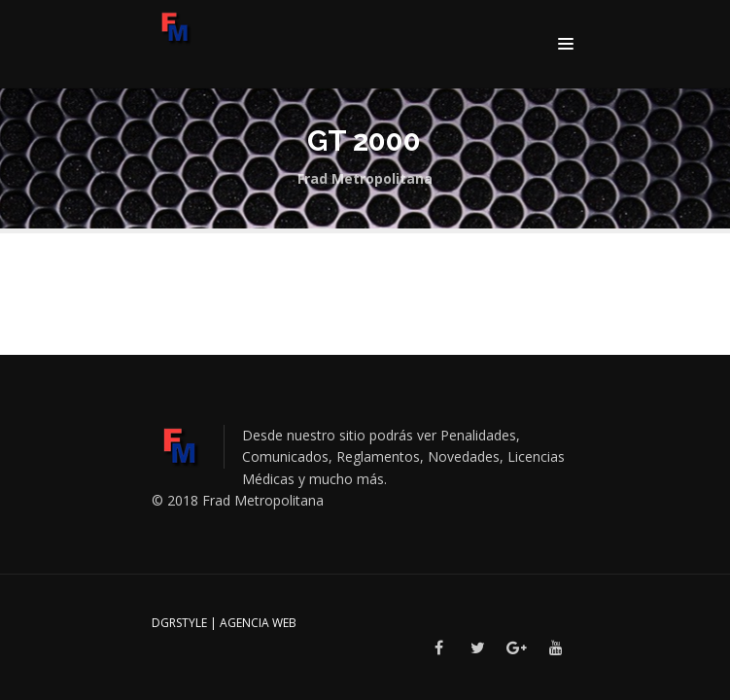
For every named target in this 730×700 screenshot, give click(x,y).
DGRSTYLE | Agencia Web (224, 623)
